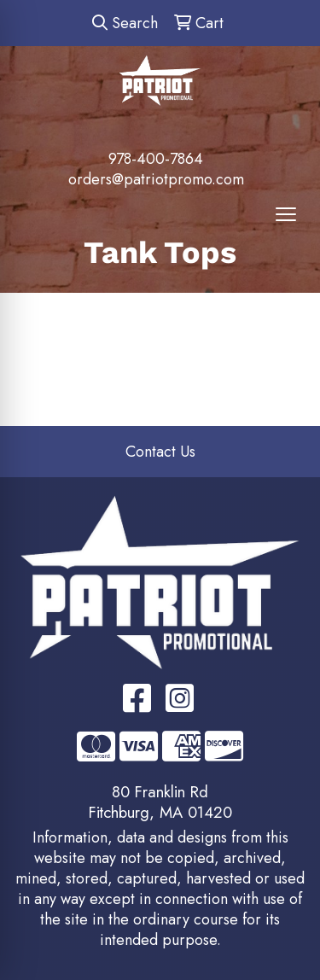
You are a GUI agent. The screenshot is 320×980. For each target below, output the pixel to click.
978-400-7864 (156, 159)
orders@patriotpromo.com (156, 179)
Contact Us (160, 452)
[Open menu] (286, 214)
